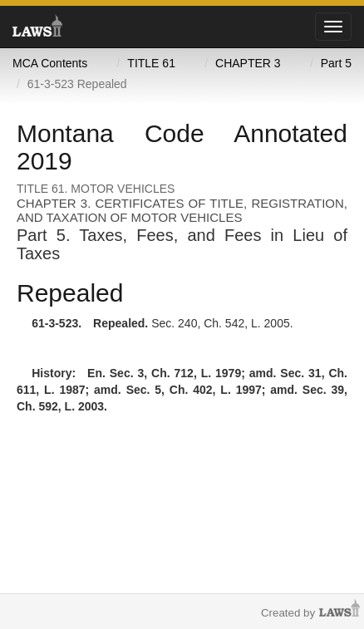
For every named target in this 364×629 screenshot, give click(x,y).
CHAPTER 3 (248, 63)
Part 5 (336, 63)
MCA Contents (50, 63)
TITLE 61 (151, 63)
